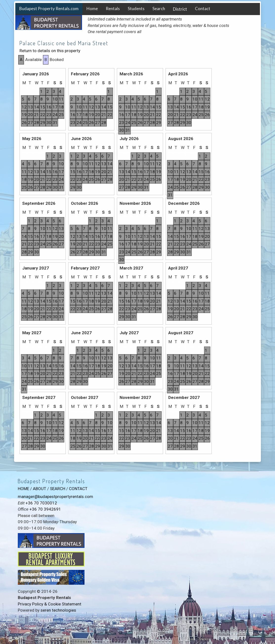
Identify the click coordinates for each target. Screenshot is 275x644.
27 (30, 123)
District (180, 9)
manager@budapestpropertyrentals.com (55, 497)
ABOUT (40, 489)
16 (49, 107)
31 (55, 123)
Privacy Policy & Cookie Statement (50, 604)
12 (24, 107)
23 (49, 115)
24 (55, 115)
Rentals (113, 9)
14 (37, 107)
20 (30, 115)
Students (136, 9)
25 (61, 115)
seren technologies (58, 610)
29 (43, 123)
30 (49, 123)
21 (37, 115)
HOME (23, 489)
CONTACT (78, 489)
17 (55, 107)
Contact (203, 9)
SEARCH (58, 489)
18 (61, 107)
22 (43, 115)
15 (43, 107)
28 (37, 123)
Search (159, 9)
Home (92, 9)
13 (30, 107)
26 (24, 123)
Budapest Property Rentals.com (49, 9)
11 (61, 99)
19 (24, 115)
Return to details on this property (50, 51)
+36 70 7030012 (41, 503)
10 (55, 99)
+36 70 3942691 (45, 509)
